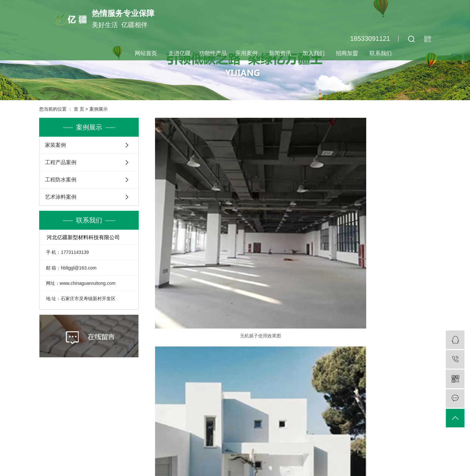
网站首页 (146, 53)
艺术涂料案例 (61, 197)
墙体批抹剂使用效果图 (387, 213)
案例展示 (99, 109)
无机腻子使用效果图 (199, 213)
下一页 (308, 341)
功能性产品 (213, 53)
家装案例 (55, 145)
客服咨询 (332, 409)
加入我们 (314, 53)
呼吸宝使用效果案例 (387, 319)
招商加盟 (347, 53)
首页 (229, 341)
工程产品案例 (61, 162)
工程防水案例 (61, 180)
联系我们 (381, 53)
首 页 (79, 109)
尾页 (329, 341)
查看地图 (287, 444)
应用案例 (246, 53)
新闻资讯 (280, 53)
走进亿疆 (180, 53)
